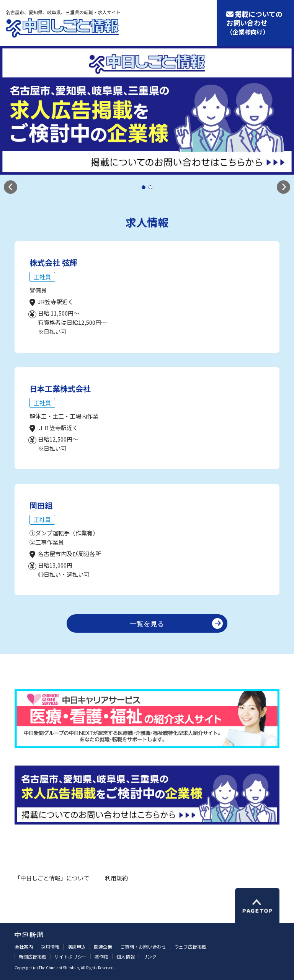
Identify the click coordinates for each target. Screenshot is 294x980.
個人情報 (126, 956)
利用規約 (116, 878)
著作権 (101, 956)
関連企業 (103, 946)
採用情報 (50, 946)
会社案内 (24, 946)
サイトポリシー (70, 956)
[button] (11, 187)
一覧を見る (147, 623)
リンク (150, 956)
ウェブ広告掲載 (190, 946)
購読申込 (77, 946)
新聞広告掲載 (33, 956)
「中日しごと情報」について (52, 878)
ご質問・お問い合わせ (143, 946)
